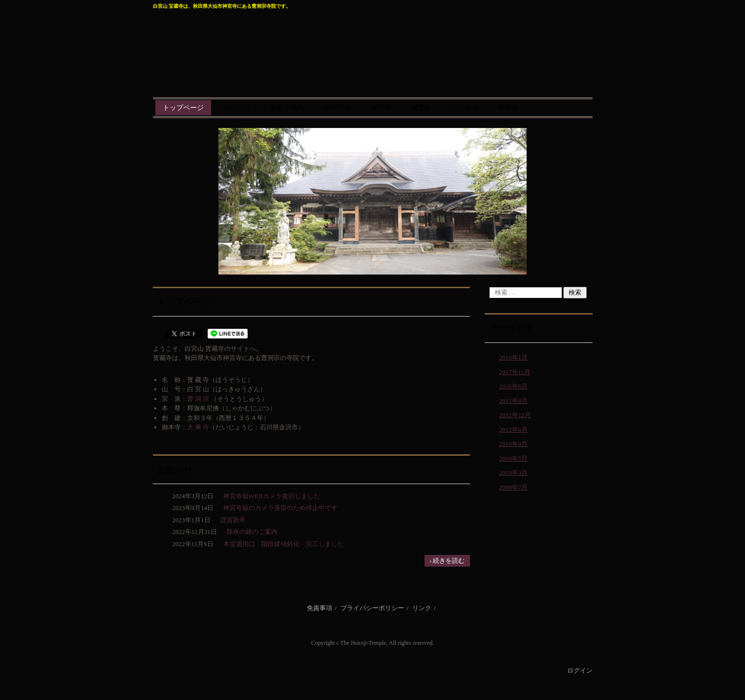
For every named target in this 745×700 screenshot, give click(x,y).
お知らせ (175, 469)
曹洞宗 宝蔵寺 (373, 48)
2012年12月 (515, 415)
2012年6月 (514, 430)
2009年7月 (514, 487)
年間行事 (338, 108)
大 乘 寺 (198, 427)
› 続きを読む (447, 561)
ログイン (580, 670)
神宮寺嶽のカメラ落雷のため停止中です (280, 508)
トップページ (183, 108)
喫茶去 (508, 108)
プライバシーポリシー (372, 608)
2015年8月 (514, 401)
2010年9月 (514, 444)
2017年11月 (515, 372)
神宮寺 (381, 108)
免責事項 (319, 608)
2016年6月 (514, 386)
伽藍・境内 (287, 108)
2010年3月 (514, 473)
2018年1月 (514, 357)
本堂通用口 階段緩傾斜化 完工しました (284, 544)
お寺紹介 (237, 108)
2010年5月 (514, 458)
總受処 (421, 108)
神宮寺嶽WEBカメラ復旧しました (272, 496)
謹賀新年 (233, 520)
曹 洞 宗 (198, 399)
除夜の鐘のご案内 (252, 532)
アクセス (465, 108)
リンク (422, 608)
